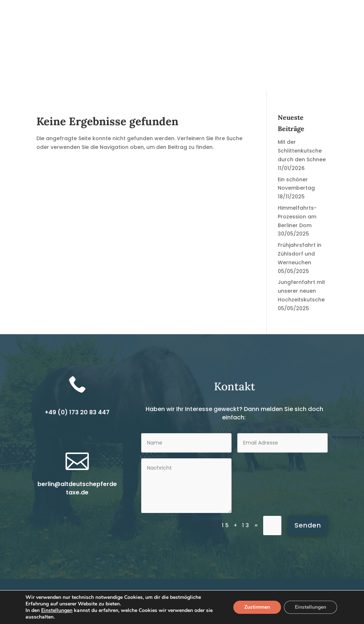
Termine (278, 80)
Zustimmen (257, 607)
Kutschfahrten (148, 80)
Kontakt (334, 80)
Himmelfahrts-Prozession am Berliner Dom (297, 217)
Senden (308, 525)
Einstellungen (57, 611)
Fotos (306, 80)
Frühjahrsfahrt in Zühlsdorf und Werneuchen (300, 254)
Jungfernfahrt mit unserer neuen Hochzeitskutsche (301, 291)
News (111, 80)
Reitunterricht (205, 80)
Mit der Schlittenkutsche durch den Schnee (302, 151)
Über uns (246, 80)
